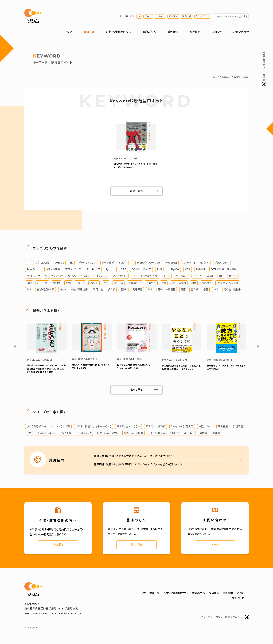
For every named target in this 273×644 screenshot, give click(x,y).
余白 (221, 277)
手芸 (206, 290)
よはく (210, 277)
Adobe (60, 263)
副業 (194, 284)
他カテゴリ (201, 16)
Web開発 (172, 263)
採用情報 (172, 32)
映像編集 (223, 427)
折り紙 (112, 290)
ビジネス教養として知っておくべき (93, 427)
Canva (233, 277)
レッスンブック (84, 434)
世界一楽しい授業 (133, 434)
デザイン (160, 16)
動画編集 (201, 270)
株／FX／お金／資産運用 (74, 290)
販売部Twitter (237, 619)
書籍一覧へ (137, 192)
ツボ (29, 434)
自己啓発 (207, 284)
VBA (188, 270)
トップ (69, 32)
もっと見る (137, 390)
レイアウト (42, 284)
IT (139, 16)
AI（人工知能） (42, 263)
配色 (68, 284)
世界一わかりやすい (108, 434)
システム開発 (53, 270)
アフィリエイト (120, 277)
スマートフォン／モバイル (196, 263)
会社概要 (195, 32)
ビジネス (173, 16)
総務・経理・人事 (46, 290)
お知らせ (217, 32)
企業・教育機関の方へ (118, 32)
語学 (216, 290)
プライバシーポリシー (213, 618)
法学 (29, 290)
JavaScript (34, 270)
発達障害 (137, 290)
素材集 (57, 284)
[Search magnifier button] (246, 17)
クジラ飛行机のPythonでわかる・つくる (48, 427)
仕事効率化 (135, 284)
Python (110, 270)
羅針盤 (216, 434)
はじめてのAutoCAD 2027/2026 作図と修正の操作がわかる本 (47, 369)
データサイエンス (87, 263)
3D (71, 263)
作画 (106, 284)
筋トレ (124, 290)
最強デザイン (206, 427)
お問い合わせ (241, 32)
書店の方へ (149, 32)
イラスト (80, 284)
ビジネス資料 (179, 284)
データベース (93, 270)
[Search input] (230, 17)
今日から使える (157, 434)
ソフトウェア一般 (54, 277)
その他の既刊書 (232, 290)
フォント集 (66, 434)
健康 (183, 290)
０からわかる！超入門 (182, 427)
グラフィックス (222, 263)
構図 (29, 284)
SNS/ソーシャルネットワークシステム (88, 277)
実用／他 (187, 16)
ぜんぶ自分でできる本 (128, 427)
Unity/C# (173, 270)
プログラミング (73, 270)
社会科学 (151, 284)
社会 (164, 284)
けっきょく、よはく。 (46, 434)
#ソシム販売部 (264, 69)
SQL (122, 263)
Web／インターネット (149, 263)
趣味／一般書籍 (167, 290)
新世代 (149, 427)
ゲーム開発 (182, 277)
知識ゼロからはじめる (182, 434)
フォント (94, 284)
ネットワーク (33, 277)
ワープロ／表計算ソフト (145, 277)
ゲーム (148, 16)
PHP (159, 270)
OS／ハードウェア (141, 270)
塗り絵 (194, 290)
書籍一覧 (89, 32)
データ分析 (108, 263)
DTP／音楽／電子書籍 (224, 270)
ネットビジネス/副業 (228, 284)
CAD (123, 270)
